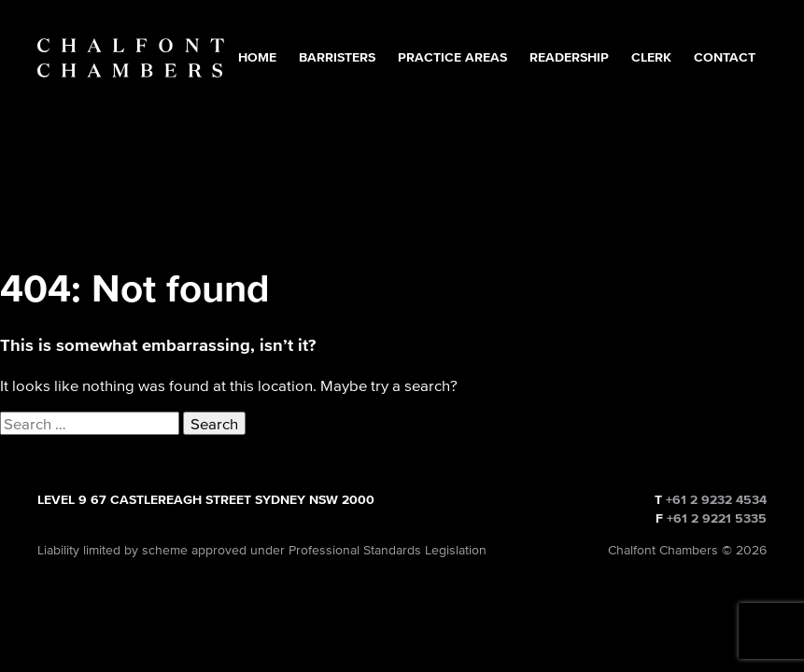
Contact (725, 57)
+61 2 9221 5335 (717, 518)
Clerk (651, 57)
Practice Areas (452, 57)
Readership (569, 57)
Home (257, 57)
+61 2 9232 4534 (716, 500)
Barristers (337, 57)
